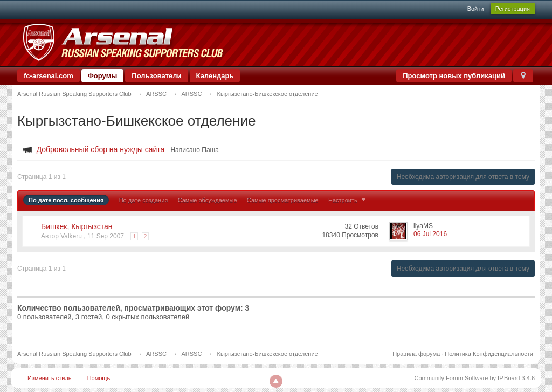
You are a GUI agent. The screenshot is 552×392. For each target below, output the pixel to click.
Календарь (215, 76)
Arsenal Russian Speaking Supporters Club (74, 354)
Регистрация (513, 9)
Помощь (99, 378)
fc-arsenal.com (49, 76)
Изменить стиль (50, 378)
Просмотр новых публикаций (454, 76)
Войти (476, 9)
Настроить (348, 200)
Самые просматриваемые (283, 200)
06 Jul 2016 (430, 234)
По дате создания (144, 200)
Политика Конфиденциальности (489, 354)
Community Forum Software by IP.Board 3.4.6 (474, 378)
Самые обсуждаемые (208, 200)
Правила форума (416, 354)
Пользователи (156, 76)
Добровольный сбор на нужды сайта (101, 149)
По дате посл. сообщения (66, 200)
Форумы (103, 76)
